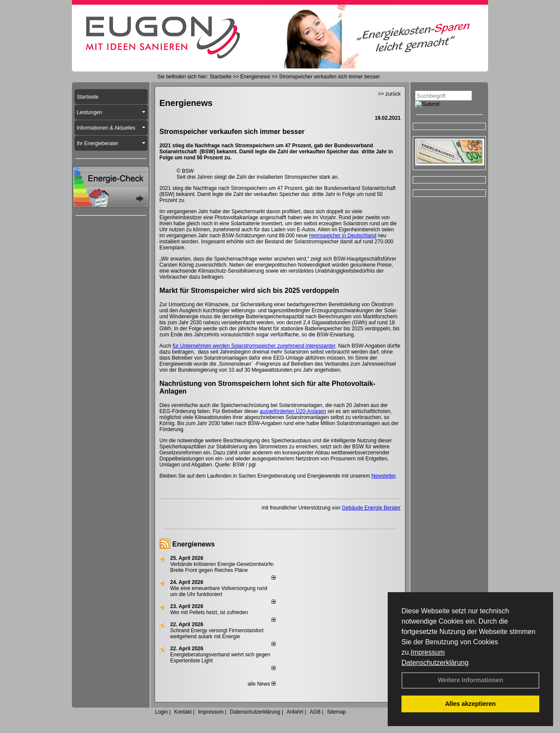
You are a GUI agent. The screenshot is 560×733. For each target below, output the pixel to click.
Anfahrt (295, 712)
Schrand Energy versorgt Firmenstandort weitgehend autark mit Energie (217, 634)
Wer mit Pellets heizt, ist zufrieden (209, 612)
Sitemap (336, 712)
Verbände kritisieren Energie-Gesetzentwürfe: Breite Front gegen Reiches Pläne (222, 567)
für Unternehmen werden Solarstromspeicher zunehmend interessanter (254, 346)
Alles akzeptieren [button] (470, 704)
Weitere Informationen (470, 680)
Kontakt (183, 712)
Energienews (194, 544)
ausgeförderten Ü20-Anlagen (293, 411)
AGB (315, 712)
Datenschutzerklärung (435, 663)
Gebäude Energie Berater (371, 508)
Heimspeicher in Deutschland (342, 236)
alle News (262, 684)
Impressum (428, 652)
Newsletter (383, 476)
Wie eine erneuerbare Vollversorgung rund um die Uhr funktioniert (219, 591)
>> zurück (389, 94)
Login (161, 712)
